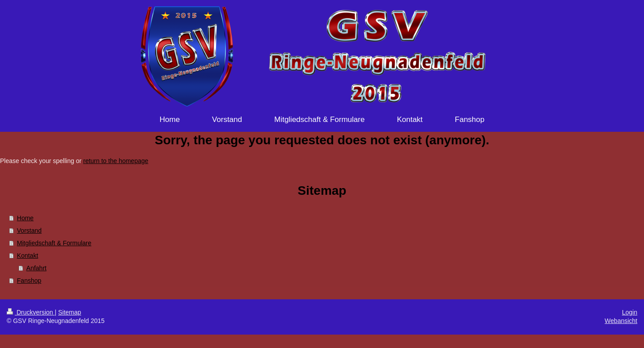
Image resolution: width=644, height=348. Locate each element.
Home (25, 218)
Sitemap (70, 312)
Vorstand (29, 231)
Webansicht (621, 321)
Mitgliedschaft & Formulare (54, 243)
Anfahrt (36, 268)
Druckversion (31, 312)
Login (630, 312)
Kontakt (28, 256)
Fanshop (29, 281)
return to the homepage (116, 161)
